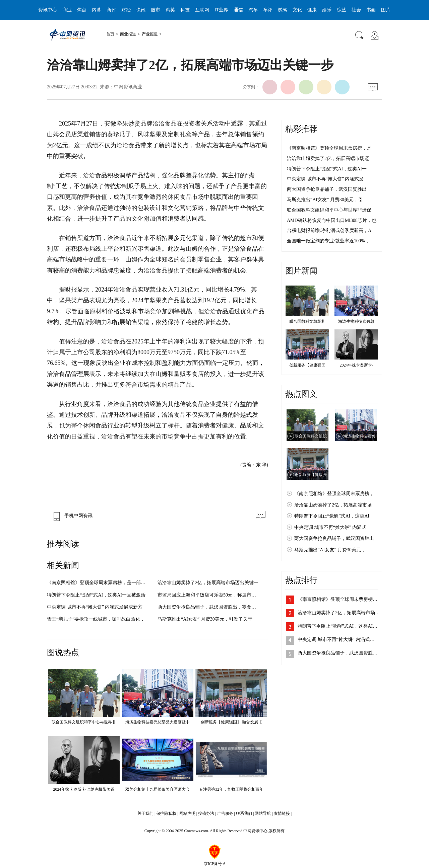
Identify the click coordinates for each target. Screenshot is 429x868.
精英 (170, 10)
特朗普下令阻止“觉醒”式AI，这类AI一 (327, 169)
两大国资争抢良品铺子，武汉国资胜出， (329, 189)
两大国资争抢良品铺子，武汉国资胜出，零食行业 (209, 607)
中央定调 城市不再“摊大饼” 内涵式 (330, 527)
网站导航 (263, 813)
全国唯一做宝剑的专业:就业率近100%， (328, 241)
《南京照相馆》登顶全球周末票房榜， (334, 494)
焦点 (82, 10)
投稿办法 (206, 813)
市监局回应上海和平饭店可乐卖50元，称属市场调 (209, 595)
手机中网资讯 (71, 516)
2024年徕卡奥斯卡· (356, 365)
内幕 (97, 10)
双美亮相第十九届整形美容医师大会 (158, 789)
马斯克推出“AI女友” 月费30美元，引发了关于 (205, 619)
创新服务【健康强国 (307, 365)
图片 (386, 10)
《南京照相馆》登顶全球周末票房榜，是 (329, 148)
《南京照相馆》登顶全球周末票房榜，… (340, 599)
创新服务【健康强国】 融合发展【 (231, 722)
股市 (156, 10)
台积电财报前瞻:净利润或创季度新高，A (329, 230)
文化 (297, 10)
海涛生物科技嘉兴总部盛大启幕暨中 (158, 722)
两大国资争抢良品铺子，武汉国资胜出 (334, 538)
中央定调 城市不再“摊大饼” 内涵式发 (325, 179)
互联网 (202, 10)
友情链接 (282, 813)
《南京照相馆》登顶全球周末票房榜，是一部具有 (99, 583)
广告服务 (225, 813)
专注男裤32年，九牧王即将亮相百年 (231, 789)
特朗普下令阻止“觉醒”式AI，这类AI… (338, 626)
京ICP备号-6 (215, 864)
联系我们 (244, 813)
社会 (356, 10)
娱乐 (327, 10)
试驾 (283, 10)
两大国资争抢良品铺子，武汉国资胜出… (340, 653)
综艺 (342, 10)
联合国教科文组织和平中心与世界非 (84, 722)
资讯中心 (48, 10)
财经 (126, 10)
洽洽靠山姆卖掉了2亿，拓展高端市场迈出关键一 (208, 583)
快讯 (141, 10)
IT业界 (221, 10)
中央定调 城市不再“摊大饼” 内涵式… (336, 640)
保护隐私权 (166, 813)
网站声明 (187, 813)
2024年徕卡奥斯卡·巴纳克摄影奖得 (84, 789)
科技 (185, 10)
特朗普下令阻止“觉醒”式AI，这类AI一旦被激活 (96, 595)
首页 (110, 34)
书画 (371, 10)
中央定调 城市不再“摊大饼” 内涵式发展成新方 (95, 607)
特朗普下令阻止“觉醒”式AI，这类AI (332, 516)
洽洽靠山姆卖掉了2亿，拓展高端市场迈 (328, 159)
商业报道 (128, 34)
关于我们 (145, 813)
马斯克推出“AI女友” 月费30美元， (330, 550)
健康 (312, 10)
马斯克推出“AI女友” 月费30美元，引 (325, 200)
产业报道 (150, 34)
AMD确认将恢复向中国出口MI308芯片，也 (332, 220)
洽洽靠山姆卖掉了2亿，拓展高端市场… (339, 613)
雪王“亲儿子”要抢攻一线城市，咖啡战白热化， (96, 619)
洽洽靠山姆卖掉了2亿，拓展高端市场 (333, 505)
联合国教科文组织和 (307, 321)
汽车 (253, 10)
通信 (238, 10)
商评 (111, 10)
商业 (67, 10)
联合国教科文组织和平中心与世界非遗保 (329, 210)
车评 (268, 10)
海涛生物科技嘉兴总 (356, 321)
